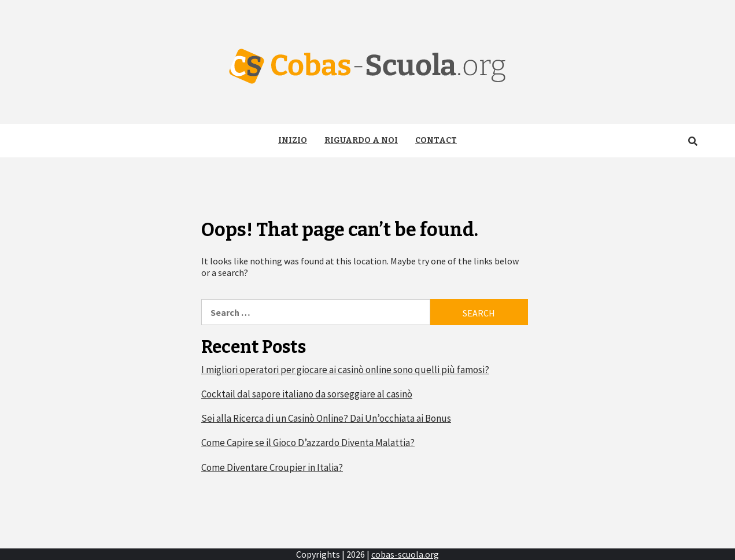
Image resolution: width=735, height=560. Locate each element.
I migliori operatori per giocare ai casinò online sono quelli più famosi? (345, 370)
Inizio (293, 140)
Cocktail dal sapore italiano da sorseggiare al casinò (307, 394)
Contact (436, 140)
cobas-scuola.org (405, 554)
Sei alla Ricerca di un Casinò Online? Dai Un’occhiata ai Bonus (326, 418)
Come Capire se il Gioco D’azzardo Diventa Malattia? (308, 443)
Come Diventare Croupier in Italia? (272, 467)
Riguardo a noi (361, 140)
